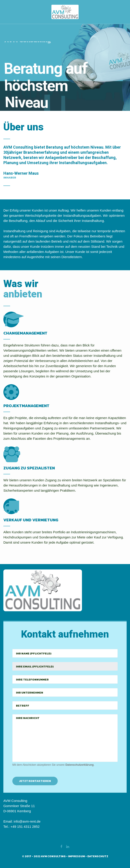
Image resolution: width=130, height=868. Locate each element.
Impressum (76, 856)
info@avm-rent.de (27, 821)
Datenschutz (98, 856)
